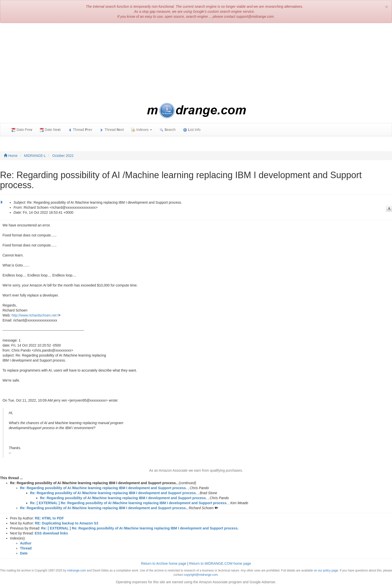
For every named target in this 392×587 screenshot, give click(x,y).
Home (11, 156)
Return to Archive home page (164, 563)
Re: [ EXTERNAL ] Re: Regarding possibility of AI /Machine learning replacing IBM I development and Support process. (129, 503)
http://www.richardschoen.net (34, 315)
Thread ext (112, 130)
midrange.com (76, 570)
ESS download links (51, 533)
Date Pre (22, 130)
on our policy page (326, 570)
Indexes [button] (142, 130)
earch (167, 130)
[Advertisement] (196, 63)
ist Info (192, 130)
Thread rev (80, 130)
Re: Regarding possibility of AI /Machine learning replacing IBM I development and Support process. (103, 488)
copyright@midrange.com (201, 575)
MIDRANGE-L (35, 156)
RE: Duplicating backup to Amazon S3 (67, 523)
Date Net (50, 130)
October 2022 (63, 156)
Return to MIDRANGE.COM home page (220, 563)
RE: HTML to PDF (49, 518)
